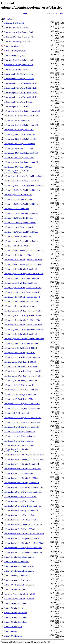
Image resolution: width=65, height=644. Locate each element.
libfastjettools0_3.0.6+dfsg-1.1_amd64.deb (20, 394)
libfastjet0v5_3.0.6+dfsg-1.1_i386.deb (18, 218)
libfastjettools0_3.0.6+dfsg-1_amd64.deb (19, 432)
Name (25, 14)
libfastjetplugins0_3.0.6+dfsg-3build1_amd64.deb (23, 376)
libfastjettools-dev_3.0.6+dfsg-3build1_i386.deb (22, 297)
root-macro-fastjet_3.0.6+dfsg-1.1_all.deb (20, 594)
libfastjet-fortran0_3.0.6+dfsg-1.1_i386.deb (20, 497)
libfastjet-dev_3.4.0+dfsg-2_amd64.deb (19, 130)
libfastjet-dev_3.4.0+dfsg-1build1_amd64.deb (21, 116)
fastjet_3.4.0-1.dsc (11, 631)
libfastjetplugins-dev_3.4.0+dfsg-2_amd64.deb (22, 181)
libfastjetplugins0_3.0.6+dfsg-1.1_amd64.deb (21, 367)
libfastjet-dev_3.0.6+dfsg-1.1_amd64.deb (20, 144)
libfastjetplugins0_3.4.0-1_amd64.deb (18, 195)
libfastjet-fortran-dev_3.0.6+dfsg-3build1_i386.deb (23, 524)
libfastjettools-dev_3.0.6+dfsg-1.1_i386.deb (20, 306)
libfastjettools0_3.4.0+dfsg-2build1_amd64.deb (22, 427)
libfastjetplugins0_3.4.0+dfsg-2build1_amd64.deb (23, 288)
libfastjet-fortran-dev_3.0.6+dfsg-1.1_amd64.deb (22, 469)
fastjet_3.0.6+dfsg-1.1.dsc (14, 608)
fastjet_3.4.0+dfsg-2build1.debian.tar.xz (19, 566)
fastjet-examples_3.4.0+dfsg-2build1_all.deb (21, 97)
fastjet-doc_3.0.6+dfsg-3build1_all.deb (19, 37)
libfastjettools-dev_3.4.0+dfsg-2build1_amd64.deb (23, 264)
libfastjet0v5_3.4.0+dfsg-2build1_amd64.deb (21, 204)
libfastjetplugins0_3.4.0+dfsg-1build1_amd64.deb (23, 311)
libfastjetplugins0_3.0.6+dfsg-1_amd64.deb (20, 381)
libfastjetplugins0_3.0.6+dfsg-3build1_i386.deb (22, 357)
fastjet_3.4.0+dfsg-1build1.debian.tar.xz (19, 585)
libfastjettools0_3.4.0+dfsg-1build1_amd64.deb (22, 422)
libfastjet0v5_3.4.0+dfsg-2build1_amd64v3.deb (22, 190)
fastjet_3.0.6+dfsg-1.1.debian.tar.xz (17, 580)
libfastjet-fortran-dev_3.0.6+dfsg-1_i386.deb (21, 520)
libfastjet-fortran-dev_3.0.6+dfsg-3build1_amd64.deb (24, 534)
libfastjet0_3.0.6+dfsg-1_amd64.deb (18, 237)
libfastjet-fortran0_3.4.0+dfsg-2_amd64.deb (20, 501)
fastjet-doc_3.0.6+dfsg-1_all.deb (16, 28)
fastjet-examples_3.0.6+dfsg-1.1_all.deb (19, 79)
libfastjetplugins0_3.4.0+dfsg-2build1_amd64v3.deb (24, 274)
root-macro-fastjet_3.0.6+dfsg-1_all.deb (19, 599)
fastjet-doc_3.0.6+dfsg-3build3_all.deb (19, 32)
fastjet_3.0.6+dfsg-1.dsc (13, 627)
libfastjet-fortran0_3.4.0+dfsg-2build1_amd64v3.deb (24, 487)
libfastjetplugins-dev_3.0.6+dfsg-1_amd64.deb (22, 343)
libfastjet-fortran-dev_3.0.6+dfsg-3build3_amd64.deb (24, 543)
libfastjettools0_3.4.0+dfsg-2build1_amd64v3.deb (23, 418)
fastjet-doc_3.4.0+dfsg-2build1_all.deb (19, 60)
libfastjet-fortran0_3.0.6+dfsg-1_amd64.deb (20, 515)
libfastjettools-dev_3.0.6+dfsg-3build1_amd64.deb (23, 325)
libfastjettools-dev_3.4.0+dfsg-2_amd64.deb (21, 269)
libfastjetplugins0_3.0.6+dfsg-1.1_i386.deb (20, 362)
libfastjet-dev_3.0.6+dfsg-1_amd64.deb (19, 158)
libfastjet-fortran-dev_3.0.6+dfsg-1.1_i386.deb (21, 478)
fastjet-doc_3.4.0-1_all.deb (14, 23)
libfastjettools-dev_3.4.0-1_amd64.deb (19, 255)
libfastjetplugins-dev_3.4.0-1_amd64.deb (19, 134)
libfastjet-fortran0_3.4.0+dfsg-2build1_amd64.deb (23, 506)
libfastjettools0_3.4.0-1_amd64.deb (17, 413)
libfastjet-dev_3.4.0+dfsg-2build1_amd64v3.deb (22, 111)
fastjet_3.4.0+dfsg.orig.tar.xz (15, 55)
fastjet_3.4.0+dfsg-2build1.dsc (15, 622)
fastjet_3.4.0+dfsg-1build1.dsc (15, 603)
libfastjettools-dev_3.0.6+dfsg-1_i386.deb (20, 353)
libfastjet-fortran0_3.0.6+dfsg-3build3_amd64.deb (23, 552)
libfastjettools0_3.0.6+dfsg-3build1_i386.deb (21, 390)
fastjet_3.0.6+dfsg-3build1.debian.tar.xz (19, 571)
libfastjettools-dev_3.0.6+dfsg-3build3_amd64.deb (23, 320)
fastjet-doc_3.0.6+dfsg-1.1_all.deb (17, 42)
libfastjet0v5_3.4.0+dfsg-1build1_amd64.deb (21, 213)
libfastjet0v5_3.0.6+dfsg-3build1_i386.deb (20, 223)
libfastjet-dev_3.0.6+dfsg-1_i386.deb (18, 167)
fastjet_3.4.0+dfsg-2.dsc (13, 636)
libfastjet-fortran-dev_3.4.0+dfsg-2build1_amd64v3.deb (17, 450)
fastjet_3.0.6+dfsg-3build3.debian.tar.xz (19, 557)
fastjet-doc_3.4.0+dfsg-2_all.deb (16, 69)
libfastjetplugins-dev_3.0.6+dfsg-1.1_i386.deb (21, 278)
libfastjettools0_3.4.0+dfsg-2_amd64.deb (19, 436)
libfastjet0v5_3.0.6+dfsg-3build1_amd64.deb (21, 241)
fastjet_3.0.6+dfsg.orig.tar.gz (15, 51)
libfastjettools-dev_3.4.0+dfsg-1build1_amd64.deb (23, 260)
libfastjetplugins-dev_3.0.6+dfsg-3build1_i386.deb (23, 315)
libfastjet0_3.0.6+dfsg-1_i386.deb (17, 246)
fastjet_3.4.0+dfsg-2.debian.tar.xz (17, 576)
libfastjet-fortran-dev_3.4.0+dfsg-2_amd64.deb (22, 464)
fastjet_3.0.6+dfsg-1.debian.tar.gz (17, 562)
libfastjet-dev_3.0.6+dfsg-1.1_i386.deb (19, 148)
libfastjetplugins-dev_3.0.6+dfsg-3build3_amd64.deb (24, 329)
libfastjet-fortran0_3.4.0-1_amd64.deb (18, 473)
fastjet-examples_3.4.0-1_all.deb (16, 107)
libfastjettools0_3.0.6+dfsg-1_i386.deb (19, 441)
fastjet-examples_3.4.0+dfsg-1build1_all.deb (21, 93)
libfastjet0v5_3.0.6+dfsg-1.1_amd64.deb (19, 227)
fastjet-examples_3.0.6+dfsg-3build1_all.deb (21, 88)
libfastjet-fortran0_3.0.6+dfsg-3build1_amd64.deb (23, 548)
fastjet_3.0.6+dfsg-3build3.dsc (15, 613)
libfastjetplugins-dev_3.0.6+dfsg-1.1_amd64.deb (22, 292)
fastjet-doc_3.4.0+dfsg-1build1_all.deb (19, 65)
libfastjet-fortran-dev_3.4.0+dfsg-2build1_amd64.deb (24, 459)
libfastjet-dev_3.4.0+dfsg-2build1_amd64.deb (21, 125)
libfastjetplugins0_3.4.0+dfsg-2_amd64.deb (20, 283)
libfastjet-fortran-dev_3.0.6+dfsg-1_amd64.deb (22, 483)
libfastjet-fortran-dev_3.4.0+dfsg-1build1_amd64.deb (24, 455)
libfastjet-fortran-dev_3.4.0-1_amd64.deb (20, 446)
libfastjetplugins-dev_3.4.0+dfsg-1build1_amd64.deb (24, 185)
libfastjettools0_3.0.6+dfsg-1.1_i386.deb (19, 385)
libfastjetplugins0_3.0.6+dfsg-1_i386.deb (20, 399)
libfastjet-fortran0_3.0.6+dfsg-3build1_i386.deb (22, 538)
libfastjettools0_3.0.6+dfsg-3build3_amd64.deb (22, 408)
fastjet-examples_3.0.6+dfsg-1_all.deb (18, 74)
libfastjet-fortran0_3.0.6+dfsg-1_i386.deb (20, 529)
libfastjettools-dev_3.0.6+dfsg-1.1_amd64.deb (21, 302)
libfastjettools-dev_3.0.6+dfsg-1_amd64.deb (21, 334)
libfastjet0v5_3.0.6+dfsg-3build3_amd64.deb (21, 232)
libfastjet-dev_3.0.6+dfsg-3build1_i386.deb (20, 139)
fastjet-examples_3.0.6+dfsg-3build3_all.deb (21, 83)
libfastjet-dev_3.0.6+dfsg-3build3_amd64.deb (21, 153)
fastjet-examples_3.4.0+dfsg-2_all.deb (18, 102)
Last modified (52, 14)
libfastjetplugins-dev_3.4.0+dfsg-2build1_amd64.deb (24, 176)
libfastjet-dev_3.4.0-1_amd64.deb (17, 120)
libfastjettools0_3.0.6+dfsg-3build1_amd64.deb (22, 404)
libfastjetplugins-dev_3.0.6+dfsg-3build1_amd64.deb (24, 339)
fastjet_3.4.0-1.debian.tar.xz (14, 589)
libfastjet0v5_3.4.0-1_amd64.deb (16, 209)
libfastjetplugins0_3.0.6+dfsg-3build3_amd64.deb (23, 371)
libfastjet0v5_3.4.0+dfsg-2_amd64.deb (19, 199)
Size (62, 14)
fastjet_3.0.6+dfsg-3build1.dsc (15, 617)
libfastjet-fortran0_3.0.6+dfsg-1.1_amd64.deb (21, 511)
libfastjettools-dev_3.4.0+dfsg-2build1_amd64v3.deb (24, 250)
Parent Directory (10, 19)
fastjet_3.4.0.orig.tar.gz (13, 46)
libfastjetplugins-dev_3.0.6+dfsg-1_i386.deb (21, 348)
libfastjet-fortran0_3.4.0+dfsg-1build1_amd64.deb (23, 492)
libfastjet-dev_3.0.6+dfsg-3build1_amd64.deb (21, 162)
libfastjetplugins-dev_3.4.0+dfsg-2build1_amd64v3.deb (16, 172)
